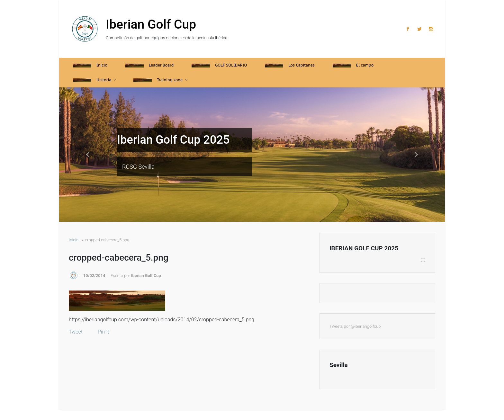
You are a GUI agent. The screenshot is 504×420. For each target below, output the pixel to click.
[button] (88, 155)
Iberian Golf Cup (151, 24)
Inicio (74, 240)
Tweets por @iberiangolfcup (355, 326)
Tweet (76, 332)
